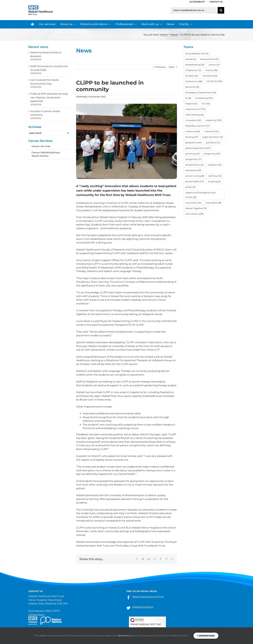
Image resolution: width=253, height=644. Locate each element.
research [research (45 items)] (215, 165)
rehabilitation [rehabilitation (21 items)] (194, 165)
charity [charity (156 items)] (212, 70)
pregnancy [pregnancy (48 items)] (212, 154)
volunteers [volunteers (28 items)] (213, 203)
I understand (206, 636)
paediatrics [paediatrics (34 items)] (193, 142)
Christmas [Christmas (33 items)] (210, 76)
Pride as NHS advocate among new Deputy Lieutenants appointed (49, 97)
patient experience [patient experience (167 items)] (198, 148)
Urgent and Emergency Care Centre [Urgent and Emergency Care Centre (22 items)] (201, 195)
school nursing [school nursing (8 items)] (195, 176)
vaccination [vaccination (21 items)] (193, 203)
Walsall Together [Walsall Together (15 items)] (196, 208)
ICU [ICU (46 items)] (206, 104)
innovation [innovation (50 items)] (193, 120)
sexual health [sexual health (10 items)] (194, 181)
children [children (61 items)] (192, 76)
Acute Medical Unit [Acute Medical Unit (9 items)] (197, 53)
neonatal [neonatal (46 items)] (212, 131)
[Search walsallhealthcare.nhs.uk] (194, 10)
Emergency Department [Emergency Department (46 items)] (201, 92)
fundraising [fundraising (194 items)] (204, 98)
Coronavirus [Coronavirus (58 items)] (194, 81)
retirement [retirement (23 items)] (193, 170)
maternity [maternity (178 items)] (213, 120)
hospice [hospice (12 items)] (191, 104)
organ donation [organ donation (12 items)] (213, 137)
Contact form (36, 615)
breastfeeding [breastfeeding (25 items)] (195, 65)
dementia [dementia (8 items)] (192, 87)
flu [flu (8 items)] (188, 98)
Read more (124, 635)
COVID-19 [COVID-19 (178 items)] (214, 81)
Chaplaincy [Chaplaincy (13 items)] (193, 70)
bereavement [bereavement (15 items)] (209, 59)
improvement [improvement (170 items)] (195, 109)
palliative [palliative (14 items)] (213, 142)
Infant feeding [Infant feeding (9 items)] (194, 115)
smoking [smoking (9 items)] (214, 181)
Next (172, 67)
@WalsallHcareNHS (143, 607)
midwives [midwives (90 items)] (193, 131)
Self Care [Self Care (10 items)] (215, 176)
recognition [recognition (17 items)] (193, 159)
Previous (160, 67)
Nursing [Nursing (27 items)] (192, 137)
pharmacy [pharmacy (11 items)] (192, 154)
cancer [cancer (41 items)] (214, 65)
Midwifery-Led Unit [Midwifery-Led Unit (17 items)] (197, 126)
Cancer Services (41, 146)
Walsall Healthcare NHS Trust (148, 597)
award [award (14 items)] (191, 59)
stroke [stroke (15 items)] (190, 187)
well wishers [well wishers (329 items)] (194, 214)
